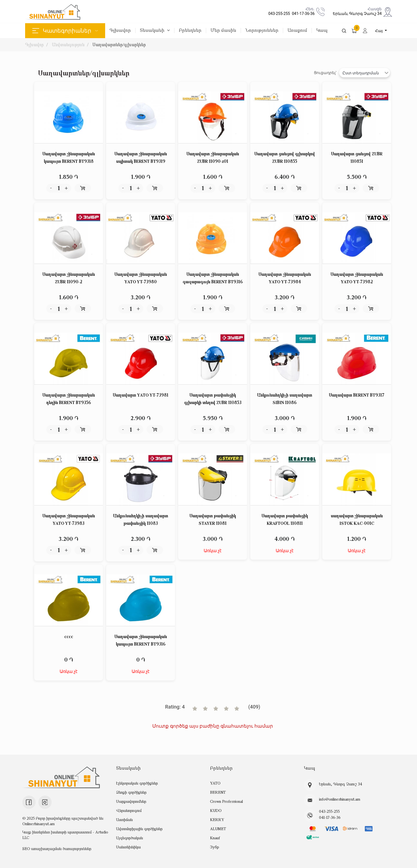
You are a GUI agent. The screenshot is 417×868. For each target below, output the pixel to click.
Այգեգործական (130, 838)
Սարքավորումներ (131, 801)
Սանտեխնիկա (128, 847)
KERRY (217, 820)
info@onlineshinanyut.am (340, 799)
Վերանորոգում (129, 810)
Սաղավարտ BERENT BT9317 (357, 395)
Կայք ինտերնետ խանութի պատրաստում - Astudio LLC (65, 835)
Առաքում (297, 31)
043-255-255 (278, 14)
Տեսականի (155, 31)
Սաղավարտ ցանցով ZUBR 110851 (357, 157)
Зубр (215, 847)
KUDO (216, 810)
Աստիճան (124, 820)
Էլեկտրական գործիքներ (137, 783)
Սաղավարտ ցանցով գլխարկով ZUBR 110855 (285, 157)
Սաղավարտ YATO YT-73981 (141, 395)
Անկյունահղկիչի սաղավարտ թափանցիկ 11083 (141, 519)
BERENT (218, 792)
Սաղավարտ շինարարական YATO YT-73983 (69, 519)
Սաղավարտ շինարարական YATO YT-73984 (285, 278)
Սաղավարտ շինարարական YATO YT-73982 (357, 278)
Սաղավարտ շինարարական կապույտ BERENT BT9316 (141, 640)
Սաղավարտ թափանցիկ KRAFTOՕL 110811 (285, 519)
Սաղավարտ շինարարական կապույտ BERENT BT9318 (69, 157)
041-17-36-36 (302, 14)
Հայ (379, 31)
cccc (69, 636)
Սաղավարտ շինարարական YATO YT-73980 (141, 278)
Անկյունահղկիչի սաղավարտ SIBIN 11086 (285, 399)
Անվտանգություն (68, 44)
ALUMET (218, 829)
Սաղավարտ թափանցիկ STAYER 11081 (213, 519)
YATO (215, 783)
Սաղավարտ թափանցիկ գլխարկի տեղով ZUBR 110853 (213, 399)
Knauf (215, 838)
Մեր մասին (223, 31)
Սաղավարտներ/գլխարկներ (120, 44)
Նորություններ (262, 31)
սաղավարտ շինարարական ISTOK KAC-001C (357, 519)
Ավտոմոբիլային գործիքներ (139, 829)
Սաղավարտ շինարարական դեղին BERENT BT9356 (69, 399)
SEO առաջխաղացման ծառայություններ (57, 849)
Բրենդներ (190, 31)
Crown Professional (226, 801)
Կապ (322, 31)
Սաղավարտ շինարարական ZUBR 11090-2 (69, 278)
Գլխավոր (120, 31)
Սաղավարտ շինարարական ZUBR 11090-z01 (213, 157)
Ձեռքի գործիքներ (131, 792)
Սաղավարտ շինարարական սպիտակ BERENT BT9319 (141, 157)
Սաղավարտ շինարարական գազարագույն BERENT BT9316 (213, 278)
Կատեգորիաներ (65, 31)
